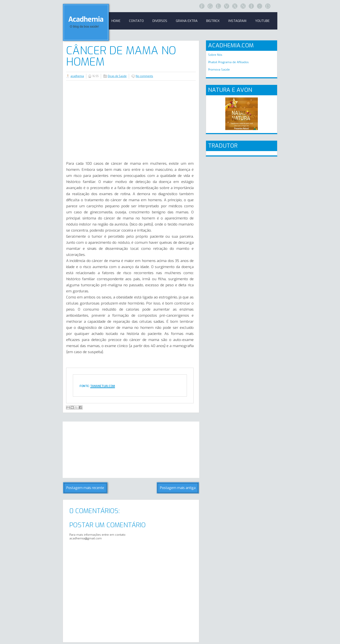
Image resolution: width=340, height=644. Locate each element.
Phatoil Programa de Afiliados (228, 62)
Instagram (237, 21)
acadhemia (77, 76)
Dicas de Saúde (117, 76)
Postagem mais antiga (178, 488)
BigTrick (213, 21)
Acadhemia (86, 19)
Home (116, 21)
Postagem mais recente (85, 488)
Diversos (160, 21)
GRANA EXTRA (187, 21)
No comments (144, 76)
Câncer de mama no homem (121, 56)
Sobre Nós (215, 55)
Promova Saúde (219, 70)
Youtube (262, 21)
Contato (136, 21)
